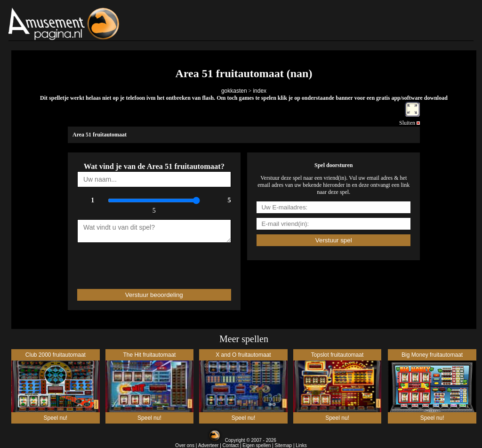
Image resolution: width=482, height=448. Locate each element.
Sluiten (410, 123)
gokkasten (234, 91)
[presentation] (132, 262)
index (260, 91)
